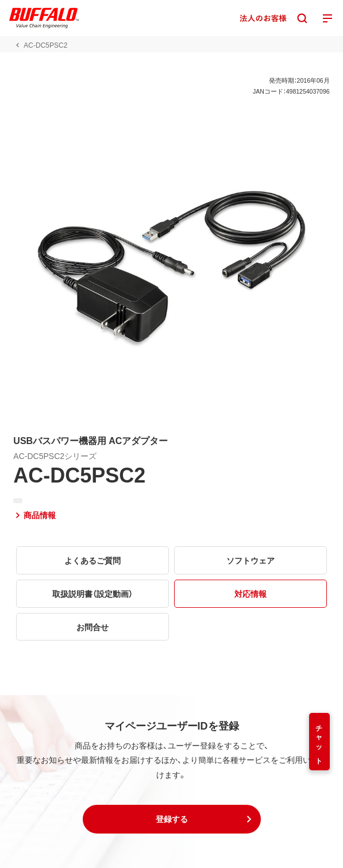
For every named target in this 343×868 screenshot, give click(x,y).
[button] (172, 819)
